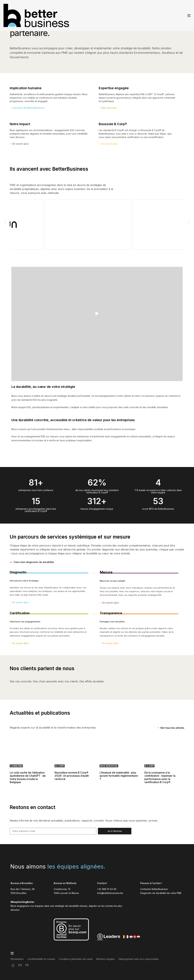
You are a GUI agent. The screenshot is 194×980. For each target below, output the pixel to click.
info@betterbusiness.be (110, 893)
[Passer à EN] (20, 965)
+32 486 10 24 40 (107, 889)
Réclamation (17, 959)
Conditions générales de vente (76, 959)
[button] (5, 222)
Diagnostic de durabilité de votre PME (161, 893)
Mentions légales (105, 959)
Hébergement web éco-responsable (138, 959)
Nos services (109, 766)
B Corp (60, 766)
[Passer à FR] (27, 965)
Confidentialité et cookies (41, 959)
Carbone (16, 766)
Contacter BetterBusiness (154, 889)
